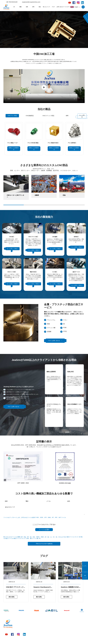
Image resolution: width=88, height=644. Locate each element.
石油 (64, 195)
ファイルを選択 (44, 530)
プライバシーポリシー (64, 641)
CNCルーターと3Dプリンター (15, 196)
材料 (33, 7)
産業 (27, 7)
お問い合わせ (60, 7)
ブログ (53, 7)
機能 (21, 7)
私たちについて (47, 7)
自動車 (37, 195)
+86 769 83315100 (12, 2)
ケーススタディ (67, 7)
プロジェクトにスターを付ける (44, 544)
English (75, 7)
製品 (40, 7)
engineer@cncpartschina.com (31, 2)
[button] (61, 432)
